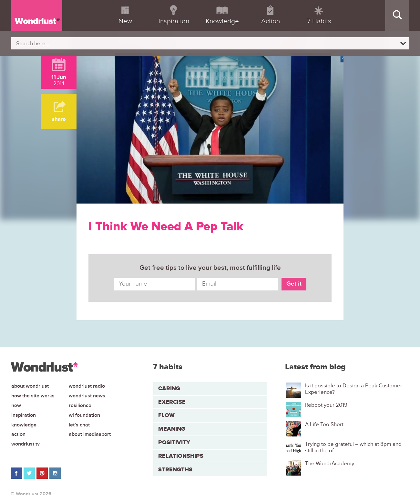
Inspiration (24, 415)
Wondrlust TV (26, 444)
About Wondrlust (30, 386)
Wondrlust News (87, 396)
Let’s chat (79, 425)
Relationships (181, 456)
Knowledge (24, 425)
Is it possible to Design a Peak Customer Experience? (354, 389)
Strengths (175, 469)
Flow (166, 415)
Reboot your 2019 (326, 405)
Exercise (172, 402)
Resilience (80, 405)
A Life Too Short (324, 425)
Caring (169, 388)
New (16, 405)
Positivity (174, 442)
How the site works (33, 396)
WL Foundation (84, 415)
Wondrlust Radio (87, 386)
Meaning (172, 429)
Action (18, 434)
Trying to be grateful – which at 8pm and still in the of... (353, 447)
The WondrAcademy (330, 464)
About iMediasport (90, 434)
